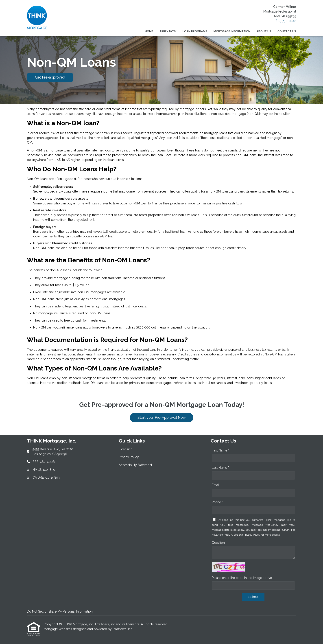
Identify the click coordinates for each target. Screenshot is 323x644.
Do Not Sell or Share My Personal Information (60, 611)
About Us (264, 31)
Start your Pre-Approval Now (162, 417)
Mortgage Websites (58, 629)
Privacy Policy (252, 535)
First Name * (220, 450)
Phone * (217, 502)
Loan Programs (195, 31)
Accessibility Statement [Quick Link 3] (135, 465)
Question (218, 543)
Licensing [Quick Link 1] (126, 449)
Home (149, 31)
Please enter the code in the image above (242, 578)
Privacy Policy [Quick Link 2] (129, 457)
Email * (217, 485)
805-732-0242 (286, 21)
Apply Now (168, 31)
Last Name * (220, 468)
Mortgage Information (232, 31)
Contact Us (287, 31)
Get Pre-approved (50, 77)
